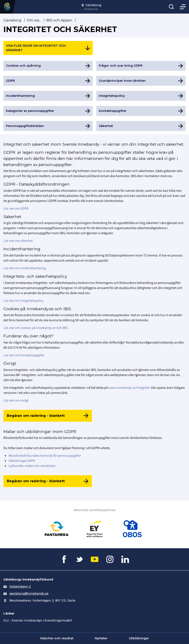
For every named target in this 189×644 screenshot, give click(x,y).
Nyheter (101, 638)
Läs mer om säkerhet (18, 241)
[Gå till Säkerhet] (141, 126)
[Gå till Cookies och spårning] (48, 66)
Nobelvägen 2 (20, 586)
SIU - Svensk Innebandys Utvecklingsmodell (38, 620)
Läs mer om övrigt (16, 400)
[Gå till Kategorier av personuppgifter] (48, 111)
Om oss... (34, 20)
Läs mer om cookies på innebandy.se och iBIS (35, 328)
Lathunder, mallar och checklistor (32, 466)
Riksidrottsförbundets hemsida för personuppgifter (45, 456)
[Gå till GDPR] (48, 81)
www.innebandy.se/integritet (129, 388)
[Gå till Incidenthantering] (48, 96)
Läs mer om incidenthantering (25, 268)
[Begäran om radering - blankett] (48, 416)
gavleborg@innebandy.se (29, 593)
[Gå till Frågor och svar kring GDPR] (141, 66)
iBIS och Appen (59, 20)
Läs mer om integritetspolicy (23, 301)
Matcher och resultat (57, 638)
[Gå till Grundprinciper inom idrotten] (141, 81)
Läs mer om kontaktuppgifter (24, 355)
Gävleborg (12, 20)
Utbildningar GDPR (22, 461)
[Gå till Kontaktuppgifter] (141, 111)
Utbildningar (139, 638)
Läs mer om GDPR (16, 208)
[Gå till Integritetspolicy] (141, 96)
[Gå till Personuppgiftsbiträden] (48, 126)
